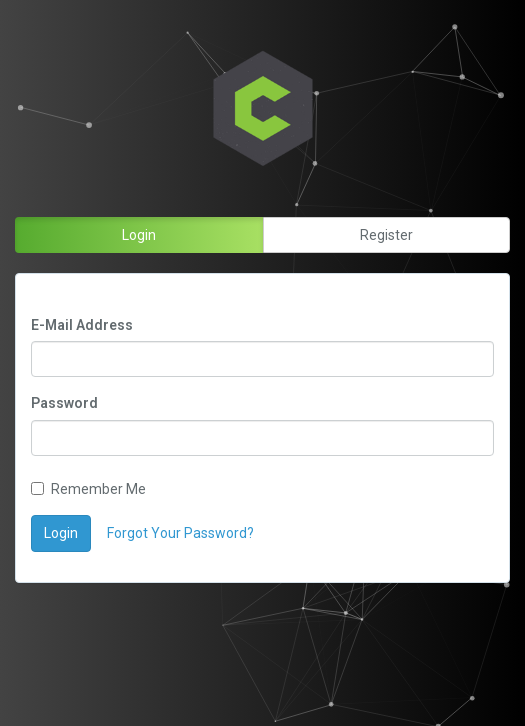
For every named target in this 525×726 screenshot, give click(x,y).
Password (64, 403)
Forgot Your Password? (180, 533)
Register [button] (386, 235)
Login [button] (139, 235)
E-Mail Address (82, 325)
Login (61, 533)
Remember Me (88, 489)
